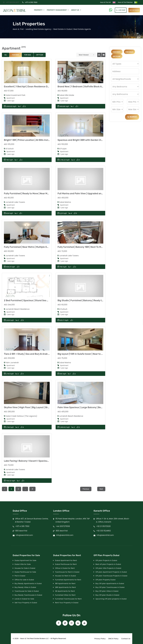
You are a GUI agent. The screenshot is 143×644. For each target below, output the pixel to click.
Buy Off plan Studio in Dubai (107, 595)
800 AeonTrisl (21, 531)
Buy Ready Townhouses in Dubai (28, 595)
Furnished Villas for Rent (65, 595)
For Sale (28, 55)
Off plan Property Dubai (105, 580)
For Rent (16, 55)
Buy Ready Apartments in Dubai (28, 583)
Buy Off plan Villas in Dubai (107, 591)
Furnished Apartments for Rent (68, 580)
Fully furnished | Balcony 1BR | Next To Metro (82, 247)
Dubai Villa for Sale (23, 564)
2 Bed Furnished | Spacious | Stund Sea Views (29, 300)
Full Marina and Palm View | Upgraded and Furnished (86, 194)
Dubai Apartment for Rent (66, 560)
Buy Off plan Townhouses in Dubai (110, 587)
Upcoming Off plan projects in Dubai (111, 599)
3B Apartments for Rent (65, 591)
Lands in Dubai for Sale (24, 599)
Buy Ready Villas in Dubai (25, 587)
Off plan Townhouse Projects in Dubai (111, 576)
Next (101, 489)
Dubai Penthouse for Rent (66, 564)
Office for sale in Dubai (24, 580)
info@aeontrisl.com (24, 535)
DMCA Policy (113, 639)
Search (132, 117)
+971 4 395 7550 (30, 2)
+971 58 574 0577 (11, 2)
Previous (86, 489)
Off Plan (40, 55)
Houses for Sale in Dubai (25, 568)
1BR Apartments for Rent (65, 583)
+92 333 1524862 (103, 531)
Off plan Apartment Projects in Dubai (111, 572)
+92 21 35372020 (103, 526)
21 (32, 489)
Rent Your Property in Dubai (67, 603)
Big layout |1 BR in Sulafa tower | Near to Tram (82, 354)
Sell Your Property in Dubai (26, 603)
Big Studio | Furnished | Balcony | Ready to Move (83, 300)
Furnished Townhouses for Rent (68, 599)
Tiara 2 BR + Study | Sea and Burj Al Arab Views (29, 354)
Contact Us (126, 639)
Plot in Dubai (20, 576)
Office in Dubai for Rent (65, 568)
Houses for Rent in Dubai (65, 576)
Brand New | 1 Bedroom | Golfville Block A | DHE (83, 87)
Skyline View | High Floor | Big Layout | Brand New (31, 407)
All (6, 55)
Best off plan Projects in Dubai (108, 564)
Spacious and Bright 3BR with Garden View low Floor (86, 140)
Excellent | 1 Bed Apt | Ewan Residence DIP (27, 87)
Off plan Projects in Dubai (106, 560)
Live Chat (121, 10)
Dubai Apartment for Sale (25, 560)
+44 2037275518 (63, 526)
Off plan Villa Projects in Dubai (108, 568)
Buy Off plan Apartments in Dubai (110, 583)
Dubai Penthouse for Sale (25, 572)
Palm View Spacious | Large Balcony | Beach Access (85, 407)
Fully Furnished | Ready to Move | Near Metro (28, 194)
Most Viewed (84, 55)
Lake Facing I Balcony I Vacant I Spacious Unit (29, 461)
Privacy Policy (100, 639)
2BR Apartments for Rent (65, 587)
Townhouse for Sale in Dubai (27, 591)
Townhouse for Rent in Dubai (67, 572)
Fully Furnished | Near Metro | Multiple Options (29, 247)
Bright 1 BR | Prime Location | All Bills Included (29, 140)
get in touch (134, 10)
